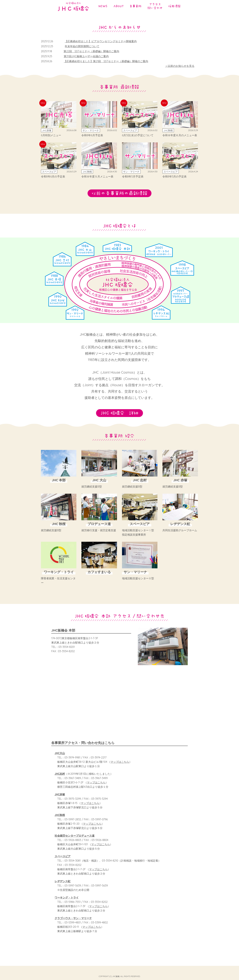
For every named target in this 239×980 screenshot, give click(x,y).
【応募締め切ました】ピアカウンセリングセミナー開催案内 (101, 41)
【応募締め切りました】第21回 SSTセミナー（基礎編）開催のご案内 (106, 61)
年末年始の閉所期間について (82, 46)
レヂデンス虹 (63, 886)
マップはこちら (120, 766)
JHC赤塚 (60, 799)
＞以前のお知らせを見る (180, 66)
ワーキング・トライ (67, 902)
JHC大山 (60, 757)
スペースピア (63, 861)
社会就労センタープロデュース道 (75, 840)
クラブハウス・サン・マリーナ (73, 922)
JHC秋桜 (60, 819)
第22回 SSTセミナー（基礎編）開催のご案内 (91, 51)
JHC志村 (60, 778)
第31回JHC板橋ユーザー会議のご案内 (86, 56)
